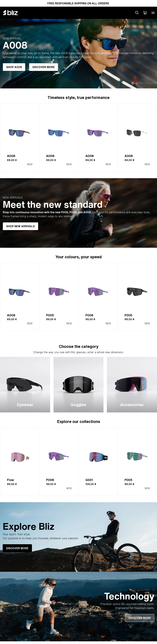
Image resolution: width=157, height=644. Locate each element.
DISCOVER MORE (44, 67)
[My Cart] (145, 13)
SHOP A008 (14, 67)
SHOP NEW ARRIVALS (20, 226)
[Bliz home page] (13, 13)
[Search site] (137, 13)
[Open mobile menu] (153, 13)
